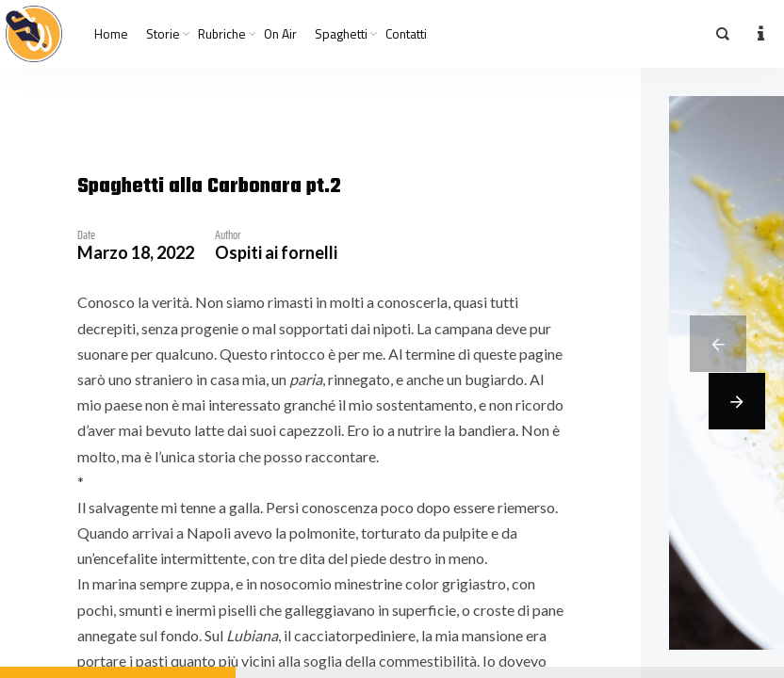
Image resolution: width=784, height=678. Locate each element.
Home (111, 34)
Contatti (406, 34)
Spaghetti (341, 34)
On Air (280, 34)
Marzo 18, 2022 (136, 252)
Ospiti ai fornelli (276, 252)
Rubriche (222, 34)
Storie (163, 34)
